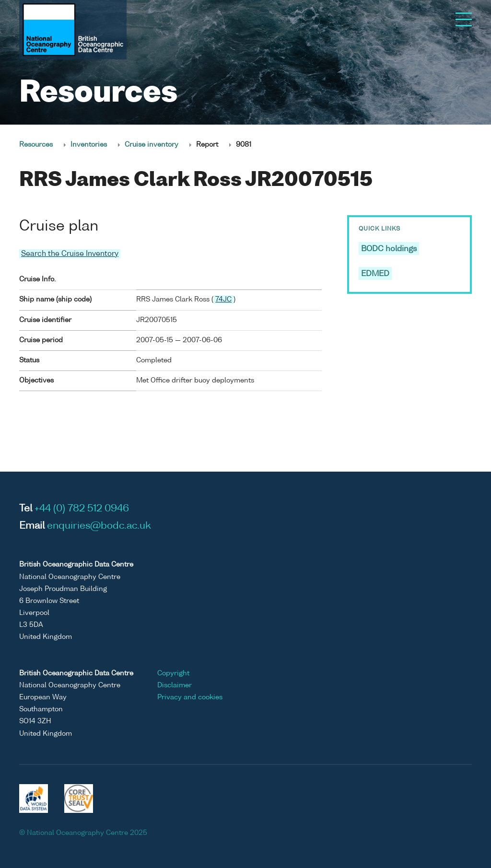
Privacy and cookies (190, 697)
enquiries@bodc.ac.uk (99, 526)
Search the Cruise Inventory (70, 254)
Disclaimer (175, 685)
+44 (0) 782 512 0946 (82, 509)
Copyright (173, 673)
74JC (223, 300)
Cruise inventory (152, 145)
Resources (36, 145)
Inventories (89, 145)
